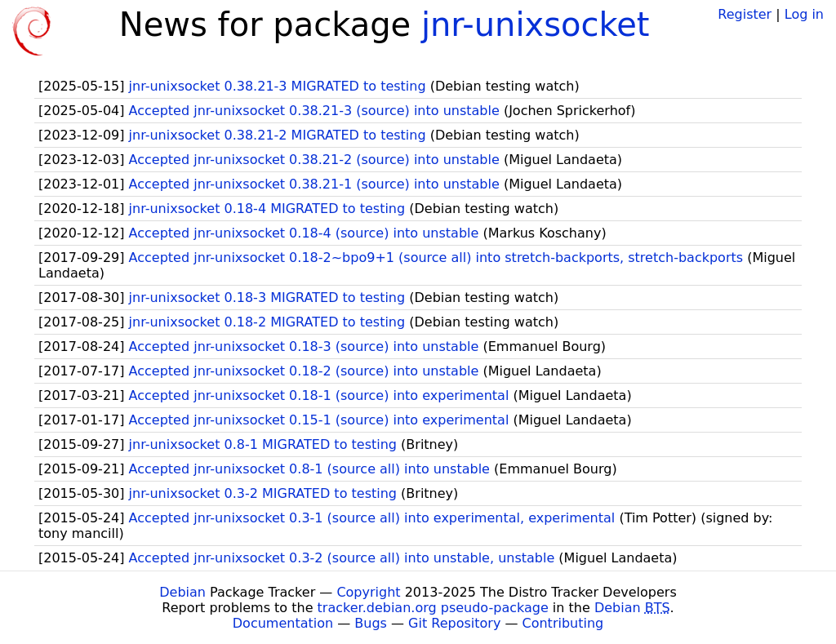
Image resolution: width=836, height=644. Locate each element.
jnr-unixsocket (536, 24)
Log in (804, 14)
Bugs (371, 623)
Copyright (368, 592)
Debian (182, 592)
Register (745, 14)
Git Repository (454, 623)
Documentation (283, 623)
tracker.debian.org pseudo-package (433, 608)
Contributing (563, 623)
